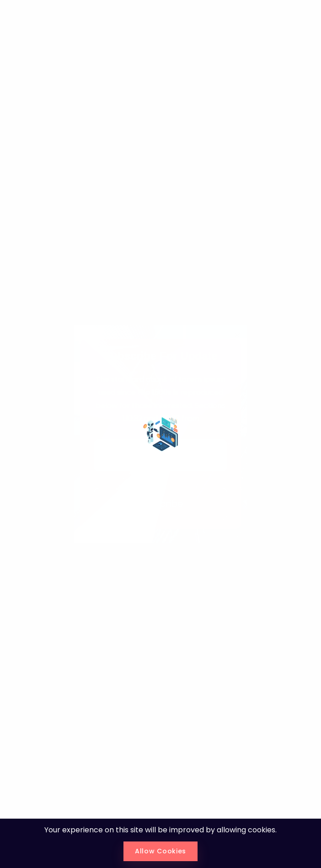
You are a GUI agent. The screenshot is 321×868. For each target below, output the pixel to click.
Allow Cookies (160, 851)
